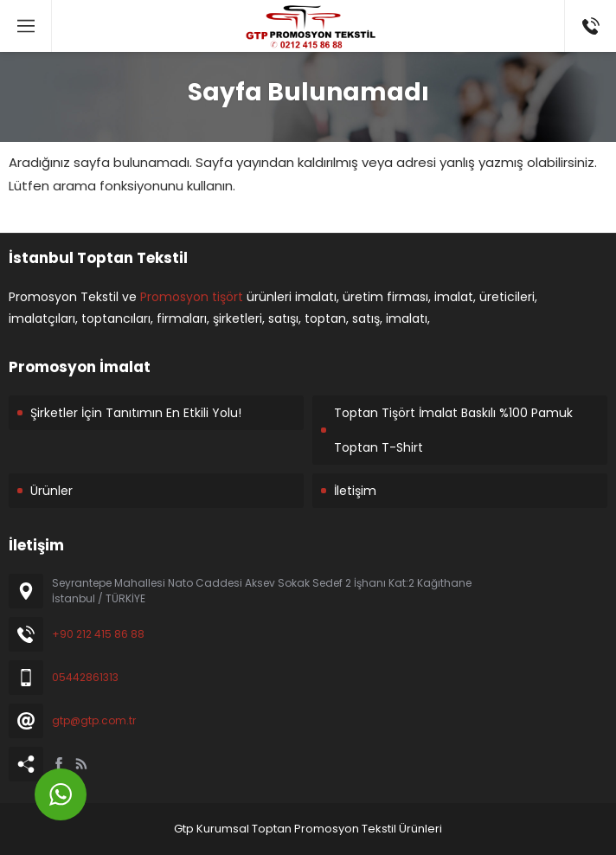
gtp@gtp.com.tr (94, 720)
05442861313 (85, 677)
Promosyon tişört (192, 297)
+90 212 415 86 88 (98, 634)
